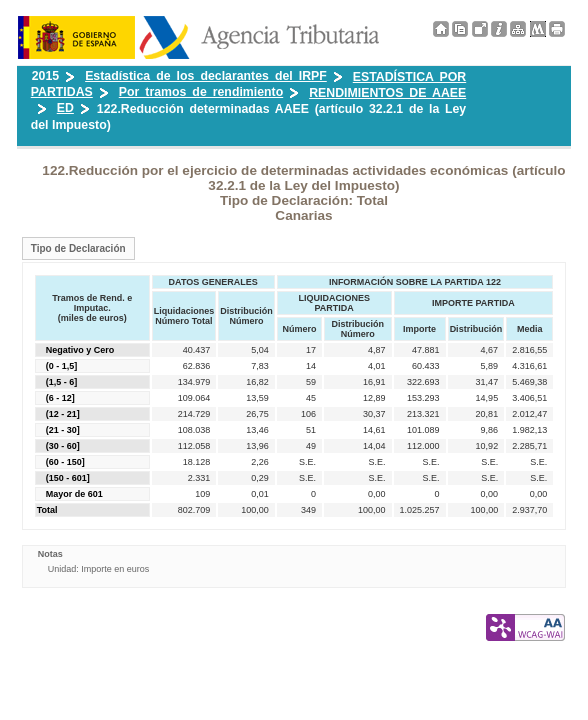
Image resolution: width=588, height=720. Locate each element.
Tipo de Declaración (78, 248)
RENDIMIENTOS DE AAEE (387, 93)
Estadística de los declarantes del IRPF (206, 76)
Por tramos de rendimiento (201, 92)
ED (65, 108)
